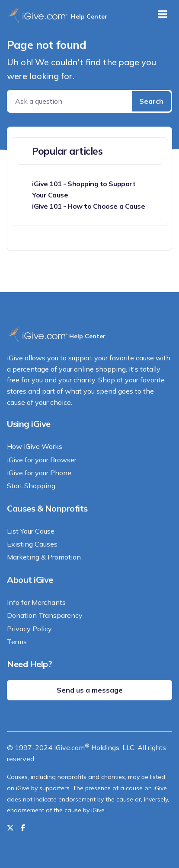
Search (151, 101)
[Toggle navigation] (162, 14)
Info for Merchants (36, 602)
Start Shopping (31, 486)
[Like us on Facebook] (23, 828)
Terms (17, 642)
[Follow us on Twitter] (10, 828)
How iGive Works (35, 446)
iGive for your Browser (42, 460)
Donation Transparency (45, 615)
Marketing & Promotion (44, 557)
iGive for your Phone (39, 473)
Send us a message (90, 690)
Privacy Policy (29, 629)
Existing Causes (32, 544)
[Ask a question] (70, 101)
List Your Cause (31, 531)
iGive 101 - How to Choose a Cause (88, 206)
